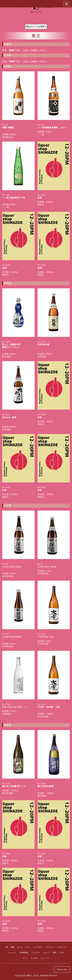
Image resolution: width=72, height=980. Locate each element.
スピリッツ (50, 947)
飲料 (55, 953)
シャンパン (12, 953)
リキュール (62, 947)
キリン (25, 958)
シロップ (46, 953)
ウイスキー (38, 947)
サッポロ (34, 958)
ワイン (28, 947)
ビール (20, 947)
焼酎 (12, 947)
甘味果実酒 (24, 953)
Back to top (62, 969)
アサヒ (62, 953)
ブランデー (35, 953)
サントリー (45, 958)
